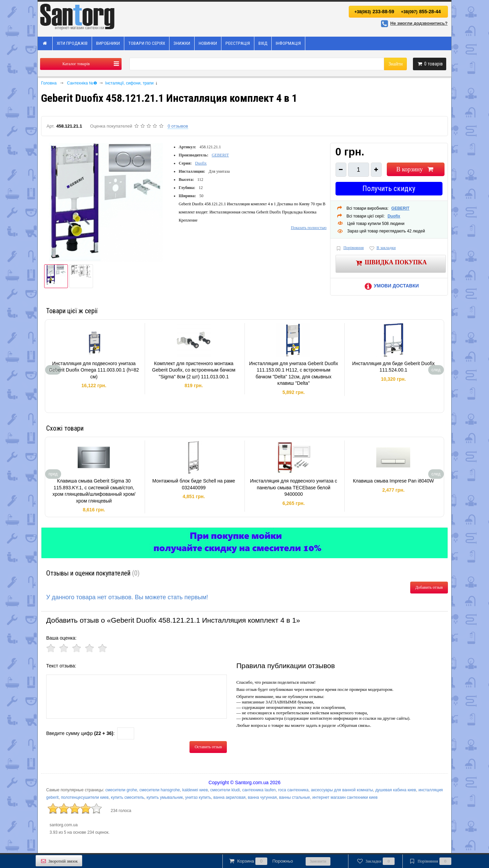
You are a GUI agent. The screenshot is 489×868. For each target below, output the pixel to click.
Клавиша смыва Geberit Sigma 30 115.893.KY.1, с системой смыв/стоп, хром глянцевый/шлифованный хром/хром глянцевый (94, 491)
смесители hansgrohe (160, 790)
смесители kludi (225, 790)
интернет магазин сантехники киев (345, 797)
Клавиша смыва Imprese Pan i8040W (393, 481)
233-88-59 (374, 12)
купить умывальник (165, 797)
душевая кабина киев (396, 790)
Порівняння (350, 248)
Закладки (375, 861)
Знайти (396, 64)
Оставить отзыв (208, 747)
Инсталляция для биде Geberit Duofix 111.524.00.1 (393, 367)
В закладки (382, 248)
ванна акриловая (229, 797)
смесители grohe (121, 790)
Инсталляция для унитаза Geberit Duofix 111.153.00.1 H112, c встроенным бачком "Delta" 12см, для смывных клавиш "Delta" (294, 373)
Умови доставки (391, 286)
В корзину (415, 169)
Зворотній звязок (59, 861)
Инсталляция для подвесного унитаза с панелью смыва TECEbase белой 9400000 (294, 487)
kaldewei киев (195, 790)
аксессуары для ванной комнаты (342, 790)
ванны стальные (295, 797)
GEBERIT (220, 155)
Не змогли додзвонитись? (413, 23)
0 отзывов (178, 126)
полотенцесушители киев (85, 797)
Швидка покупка (391, 263)
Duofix (201, 163)
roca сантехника (293, 790)
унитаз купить (198, 797)
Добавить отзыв (429, 587)
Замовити (318, 861)
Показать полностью (309, 228)
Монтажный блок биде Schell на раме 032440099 (194, 484)
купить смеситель (128, 797)
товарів (430, 64)
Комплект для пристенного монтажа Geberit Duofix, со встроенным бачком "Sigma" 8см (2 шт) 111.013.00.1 (194, 370)
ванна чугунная (262, 797)
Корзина (260, 861)
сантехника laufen (259, 790)
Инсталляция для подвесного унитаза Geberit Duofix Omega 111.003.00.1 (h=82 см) (94, 370)
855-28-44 (421, 12)
